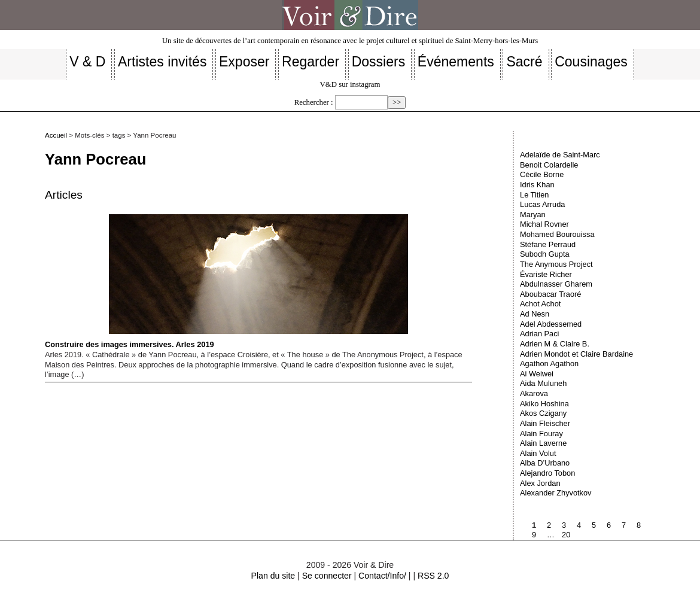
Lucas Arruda (542, 204)
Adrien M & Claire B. (555, 344)
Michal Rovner (544, 224)
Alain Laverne (543, 443)
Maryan (533, 215)
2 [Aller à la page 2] (549, 525)
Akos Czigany (543, 413)
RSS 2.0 (433, 576)
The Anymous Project (556, 264)
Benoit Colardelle (549, 165)
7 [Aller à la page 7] (624, 525)
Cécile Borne (542, 174)
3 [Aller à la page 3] (564, 525)
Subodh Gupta (545, 254)
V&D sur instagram (350, 84)
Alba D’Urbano (545, 463)
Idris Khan (537, 185)
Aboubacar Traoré (550, 294)
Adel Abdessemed (551, 324)
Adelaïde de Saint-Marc (560, 155)
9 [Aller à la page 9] (534, 535)
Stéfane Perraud (548, 244)
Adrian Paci (539, 334)
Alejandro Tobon (547, 473)
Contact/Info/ (382, 576)
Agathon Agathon (549, 364)
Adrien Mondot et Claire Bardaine (576, 354)
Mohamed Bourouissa (557, 234)
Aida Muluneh (543, 383)
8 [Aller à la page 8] (639, 525)
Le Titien (534, 195)
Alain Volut (538, 453)
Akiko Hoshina (544, 404)
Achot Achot (540, 304)
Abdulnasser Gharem (556, 284)
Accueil (56, 135)
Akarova (534, 393)
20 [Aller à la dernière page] (566, 535)
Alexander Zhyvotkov (556, 493)
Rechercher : (314, 102)
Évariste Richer (546, 274)
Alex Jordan (540, 483)
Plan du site (273, 576)
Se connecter (327, 576)
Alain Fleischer (545, 423)
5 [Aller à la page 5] (594, 525)
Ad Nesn (535, 314)
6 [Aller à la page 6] (609, 525)
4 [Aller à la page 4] (579, 525)
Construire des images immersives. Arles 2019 (226, 282)
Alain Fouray (541, 434)
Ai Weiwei (537, 374)
